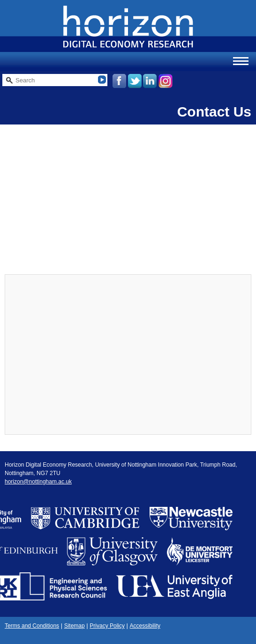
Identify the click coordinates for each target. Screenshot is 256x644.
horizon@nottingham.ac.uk (38, 482)
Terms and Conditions (32, 626)
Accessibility (145, 626)
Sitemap (75, 626)
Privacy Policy (107, 626)
